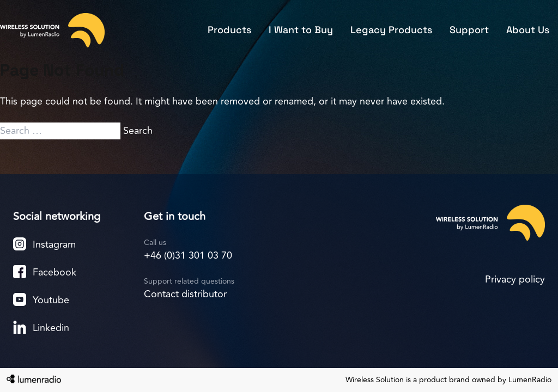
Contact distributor (185, 294)
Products (229, 30)
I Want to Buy (301, 30)
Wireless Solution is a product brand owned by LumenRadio (448, 380)
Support (469, 30)
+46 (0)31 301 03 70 (188, 255)
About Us (528, 30)
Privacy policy (515, 279)
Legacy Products (391, 30)
